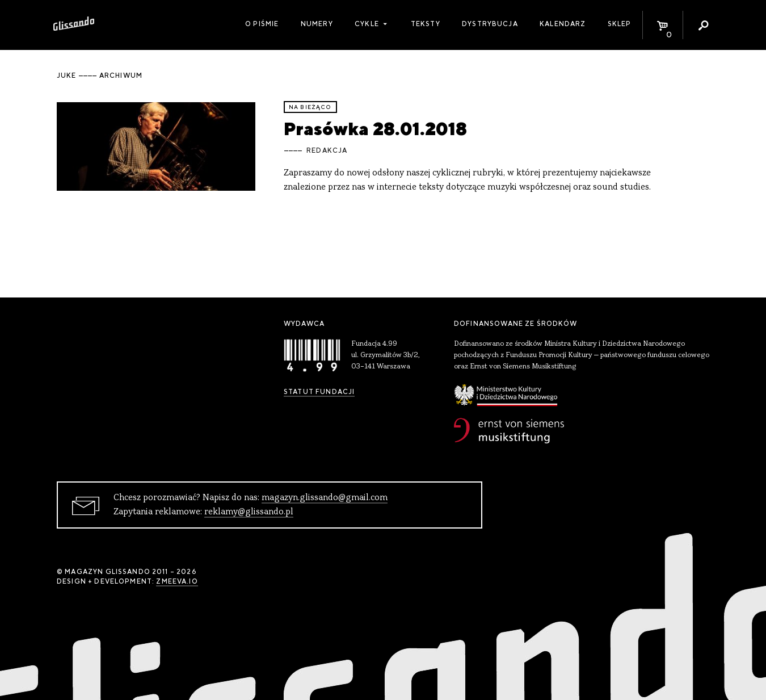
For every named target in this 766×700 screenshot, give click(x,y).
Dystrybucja (490, 24)
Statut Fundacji (319, 392)
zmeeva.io (177, 581)
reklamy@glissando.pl (249, 512)
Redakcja (327, 150)
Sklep (620, 24)
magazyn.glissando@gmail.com (325, 498)
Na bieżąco (310, 107)
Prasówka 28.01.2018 (375, 129)
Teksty (426, 24)
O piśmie (262, 24)
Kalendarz (563, 24)
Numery (317, 24)
